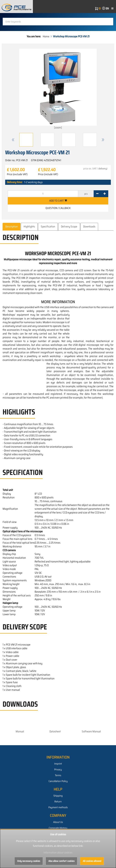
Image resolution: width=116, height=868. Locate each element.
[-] (97, 194)
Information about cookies (58, 852)
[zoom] (58, 89)
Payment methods (58, 807)
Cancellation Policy (58, 781)
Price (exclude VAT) (17, 174)
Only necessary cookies (29, 861)
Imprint (58, 764)
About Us (58, 822)
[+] (105, 194)
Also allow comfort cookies (61, 861)
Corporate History (58, 828)
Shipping (58, 796)
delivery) (103, 169)
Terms (58, 775)
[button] (13, 140)
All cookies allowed (92, 861)
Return (58, 802)
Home (46, 36)
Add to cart (58, 201)
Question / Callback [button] (58, 208)
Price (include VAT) (48, 174)
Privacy (58, 770)
